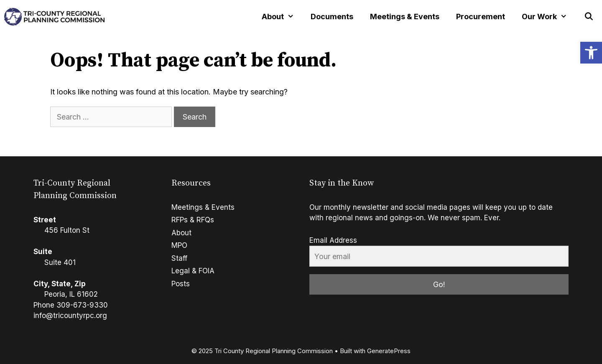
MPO (179, 245)
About (282, 17)
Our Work (548, 17)
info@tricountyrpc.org (70, 316)
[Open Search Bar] (589, 17)
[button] (591, 53)
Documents (332, 17)
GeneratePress (389, 351)
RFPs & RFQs (193, 220)
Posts (181, 284)
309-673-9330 (82, 305)
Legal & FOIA (193, 271)
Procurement (481, 17)
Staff (179, 258)
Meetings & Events (405, 17)
